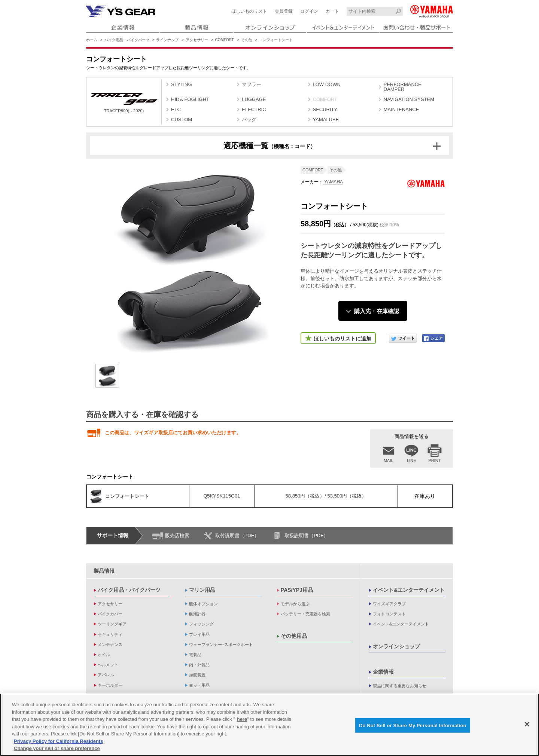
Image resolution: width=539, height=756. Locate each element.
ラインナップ (167, 40)
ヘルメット (108, 665)
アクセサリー (197, 40)
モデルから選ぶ (295, 604)
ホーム (92, 40)
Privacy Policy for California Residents (58, 742)
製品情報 (104, 571)
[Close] (527, 724)
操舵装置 (197, 675)
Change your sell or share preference (57, 749)
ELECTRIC (254, 109)
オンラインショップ (396, 646)
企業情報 (383, 672)
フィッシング (201, 624)
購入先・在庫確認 (377, 311)
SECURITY (325, 109)
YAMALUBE (326, 120)
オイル (104, 655)
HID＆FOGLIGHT (190, 99)
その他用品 (294, 636)
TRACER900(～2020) (124, 103)
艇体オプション (203, 604)
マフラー (252, 84)
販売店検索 (177, 535)
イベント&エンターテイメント (409, 590)
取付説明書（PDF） (237, 535)
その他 (247, 40)
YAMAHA (333, 182)
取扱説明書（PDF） (306, 535)
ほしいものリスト (249, 11)
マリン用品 (202, 590)
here (242, 720)
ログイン (309, 11)
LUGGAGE (254, 99)
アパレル (106, 675)
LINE (411, 460)
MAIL (389, 460)
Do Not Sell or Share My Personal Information (413, 726)
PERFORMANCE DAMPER (403, 87)
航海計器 (197, 614)
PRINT (435, 460)
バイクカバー (110, 614)
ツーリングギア (112, 624)
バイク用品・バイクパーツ (127, 40)
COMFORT (225, 40)
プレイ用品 (199, 634)
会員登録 (284, 11)
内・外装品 (199, 665)
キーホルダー (110, 685)
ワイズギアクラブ (389, 604)
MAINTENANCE (401, 109)
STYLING (182, 84)
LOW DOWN (327, 84)
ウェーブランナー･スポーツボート (221, 645)
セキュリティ (110, 634)
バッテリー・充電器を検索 (305, 614)
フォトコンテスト (389, 614)
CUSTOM (182, 120)
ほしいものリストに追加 (342, 339)
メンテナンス (110, 645)
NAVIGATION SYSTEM (409, 99)
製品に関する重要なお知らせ (400, 686)
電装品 (195, 655)
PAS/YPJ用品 (297, 590)
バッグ (249, 120)
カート (332, 11)
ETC (176, 109)
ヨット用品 (199, 685)
